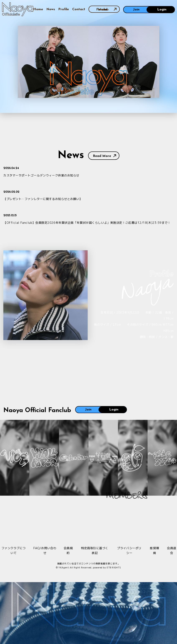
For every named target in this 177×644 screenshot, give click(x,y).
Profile (64, 9)
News (51, 9)
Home (38, 9)
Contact (79, 9)
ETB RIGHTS (114, 568)
